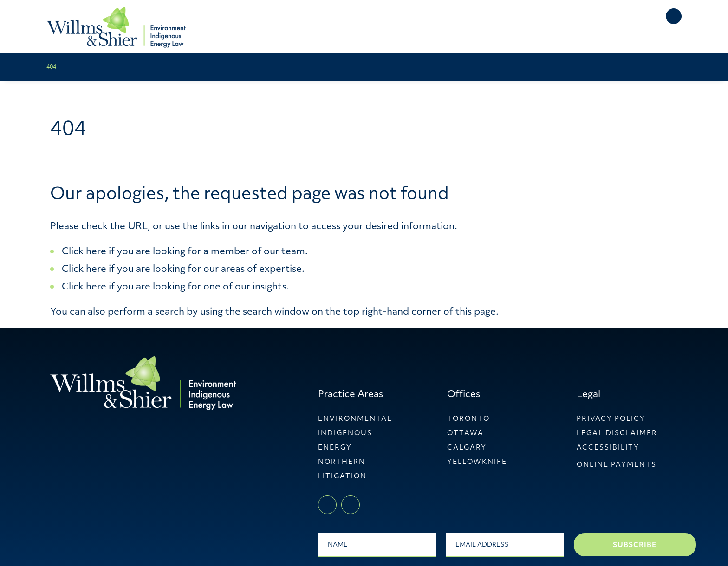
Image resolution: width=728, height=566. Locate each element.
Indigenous (345, 434)
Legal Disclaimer (617, 434)
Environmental (355, 419)
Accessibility (608, 448)
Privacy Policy (611, 419)
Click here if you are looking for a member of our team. (185, 252)
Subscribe (635, 545)
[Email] (505, 545)
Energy (335, 448)
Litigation (342, 477)
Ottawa (465, 434)
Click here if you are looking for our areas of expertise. (183, 270)
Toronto (468, 419)
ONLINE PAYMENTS (617, 465)
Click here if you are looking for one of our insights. (175, 287)
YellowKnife (477, 462)
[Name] (377, 545)
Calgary (467, 448)
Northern (342, 462)
